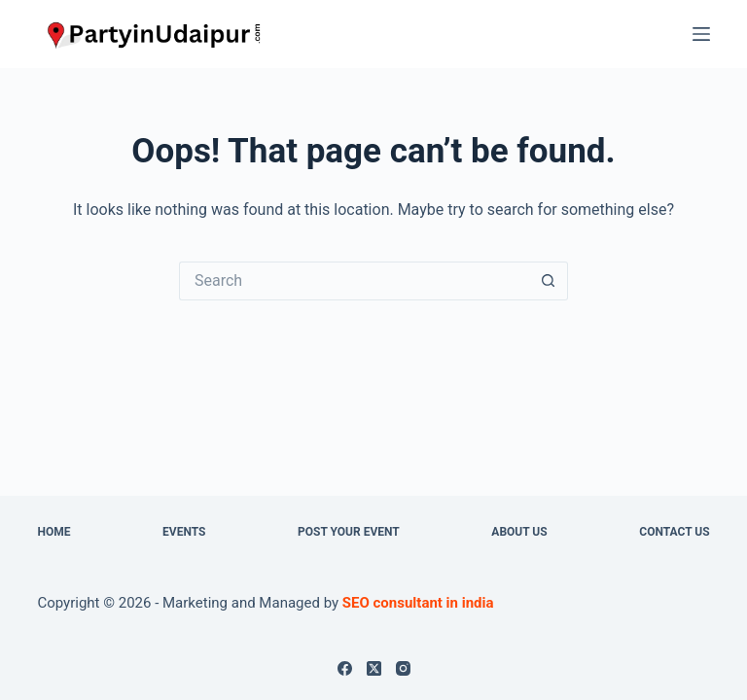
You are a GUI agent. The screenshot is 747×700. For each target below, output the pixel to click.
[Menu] (701, 34)
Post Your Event (349, 532)
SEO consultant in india (418, 603)
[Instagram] (403, 668)
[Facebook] (345, 668)
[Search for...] (354, 281)
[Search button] (549, 281)
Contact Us (674, 532)
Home (53, 532)
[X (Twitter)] (374, 668)
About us (519, 532)
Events (184, 532)
